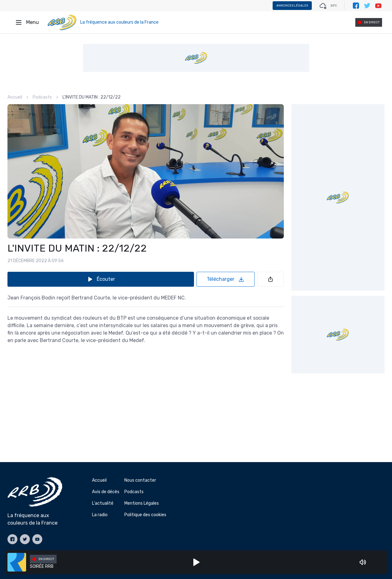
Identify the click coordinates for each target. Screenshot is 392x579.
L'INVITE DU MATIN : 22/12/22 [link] (92, 97)
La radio (100, 515)
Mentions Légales (142, 503)
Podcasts (42, 97)
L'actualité (103, 503)
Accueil (15, 97)
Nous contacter (140, 480)
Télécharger (226, 279)
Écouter (101, 279)
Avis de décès (106, 492)
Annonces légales (292, 6)
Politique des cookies (145, 515)
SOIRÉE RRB (42, 566)
